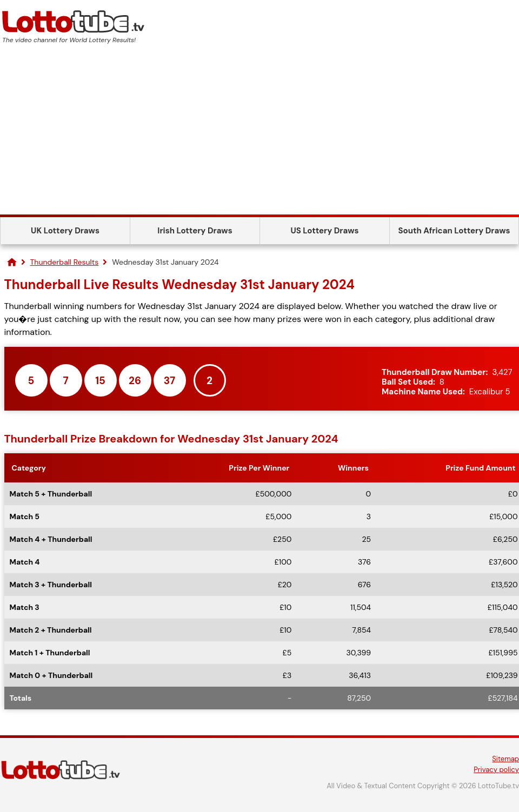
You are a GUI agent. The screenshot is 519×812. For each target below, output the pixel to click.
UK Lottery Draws (65, 231)
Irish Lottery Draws (195, 231)
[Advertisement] (259, 133)
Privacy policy (496, 770)
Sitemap (505, 759)
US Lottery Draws (324, 231)
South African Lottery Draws (454, 231)
